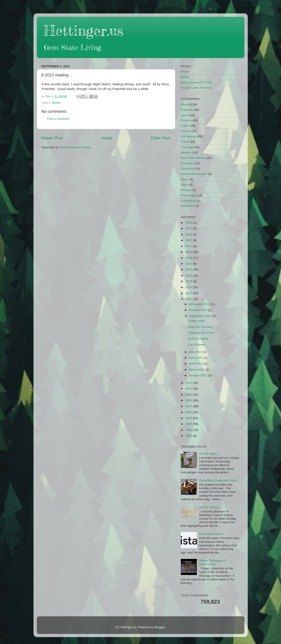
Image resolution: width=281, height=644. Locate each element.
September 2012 (201, 316)
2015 (189, 281)
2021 (189, 246)
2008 (189, 400)
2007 (189, 406)
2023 (189, 234)
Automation (188, 201)
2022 (189, 240)
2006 (189, 412)
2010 (189, 389)
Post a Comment (58, 119)
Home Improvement (194, 174)
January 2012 (199, 375)
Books (56, 103)
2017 (189, 270)
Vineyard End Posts (201, 333)
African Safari (208, 454)
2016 (189, 276)
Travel (185, 142)
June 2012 (197, 358)
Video (185, 185)
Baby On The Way (200, 327)
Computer (187, 163)
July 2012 (196, 352)
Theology (187, 147)
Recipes (186, 190)
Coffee (185, 126)
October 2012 (199, 310)
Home (107, 138)
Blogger (160, 627)
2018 (189, 264)
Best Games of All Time (196, 82)
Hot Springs (189, 136)
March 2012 (197, 370)
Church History (209, 507)
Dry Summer (197, 345)
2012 (189, 299)
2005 (189, 418)
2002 (189, 436)
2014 (189, 287)
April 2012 (196, 364)
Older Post (161, 138)
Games (186, 131)
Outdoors (187, 110)
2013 (189, 293)
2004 (189, 424)
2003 (189, 430)
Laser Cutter (196, 321)
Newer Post (52, 138)
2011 (189, 383)
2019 (189, 258)
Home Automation (211, 534)
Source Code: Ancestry (196, 88)
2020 (189, 252)
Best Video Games (193, 158)
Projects (186, 120)
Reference (188, 206)
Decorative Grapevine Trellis (218, 480)
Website (186, 152)
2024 (189, 228)
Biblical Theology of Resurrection (212, 562)
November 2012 (200, 304)
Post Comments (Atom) (75, 147)
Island (185, 115)
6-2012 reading (198, 339)
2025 (189, 223)
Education (187, 169)
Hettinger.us (83, 30)
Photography (189, 195)
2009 (189, 395)
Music (185, 179)
